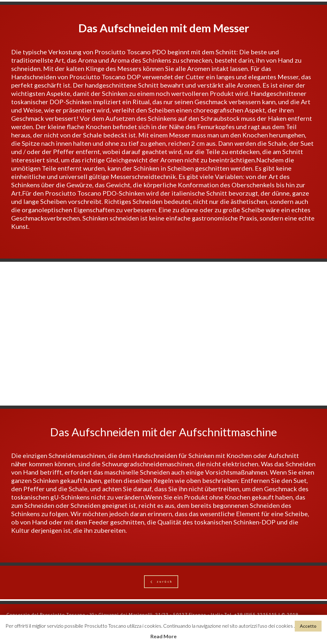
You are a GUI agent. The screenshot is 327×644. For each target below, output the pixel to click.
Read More (163, 636)
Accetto (308, 626)
